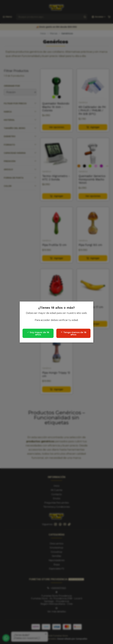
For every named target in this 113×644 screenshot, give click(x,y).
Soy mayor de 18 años (38, 333)
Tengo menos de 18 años (73, 333)
